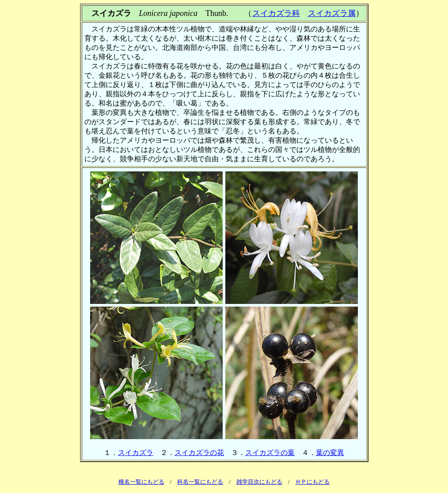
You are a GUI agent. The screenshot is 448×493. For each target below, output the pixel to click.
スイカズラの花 (199, 453)
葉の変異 (330, 453)
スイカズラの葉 (270, 453)
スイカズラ (136, 453)
